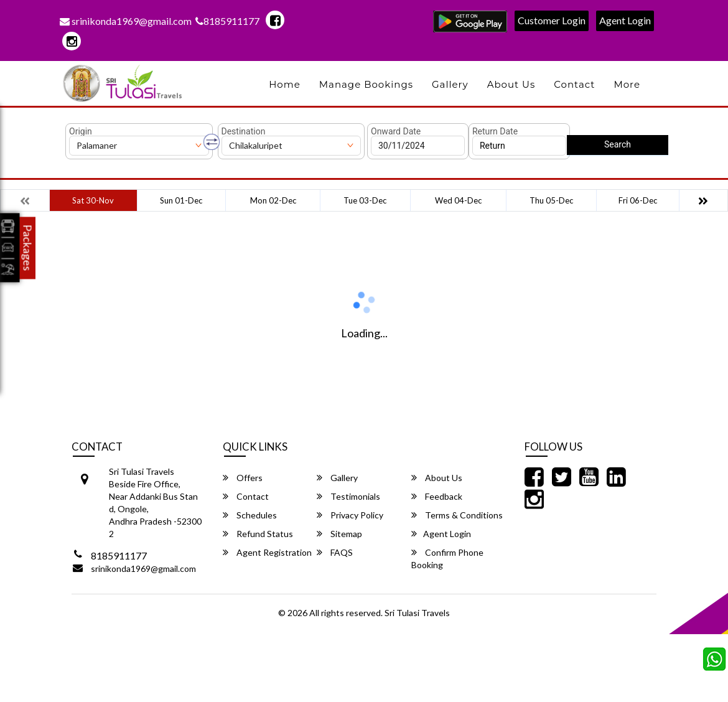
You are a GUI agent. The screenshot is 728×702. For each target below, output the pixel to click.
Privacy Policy (350, 515)
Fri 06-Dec (638, 200)
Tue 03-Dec (365, 200)
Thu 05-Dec (551, 200)
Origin (81, 131)
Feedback (437, 496)
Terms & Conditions (457, 515)
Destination (244, 131)
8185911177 (227, 21)
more (627, 84)
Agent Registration (267, 552)
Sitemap (339, 534)
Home (285, 84)
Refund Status (258, 534)
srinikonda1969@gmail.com (126, 21)
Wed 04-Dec (458, 200)
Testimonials (348, 496)
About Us (511, 84)
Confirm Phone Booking (447, 559)
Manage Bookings (366, 84)
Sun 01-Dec (181, 200)
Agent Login (625, 20)
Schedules (250, 515)
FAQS (335, 552)
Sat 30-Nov (93, 200)
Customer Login (552, 20)
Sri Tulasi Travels (417, 613)
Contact (574, 84)
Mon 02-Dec (273, 200)
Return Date (495, 131)
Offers (243, 478)
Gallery (450, 84)
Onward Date (396, 131)
